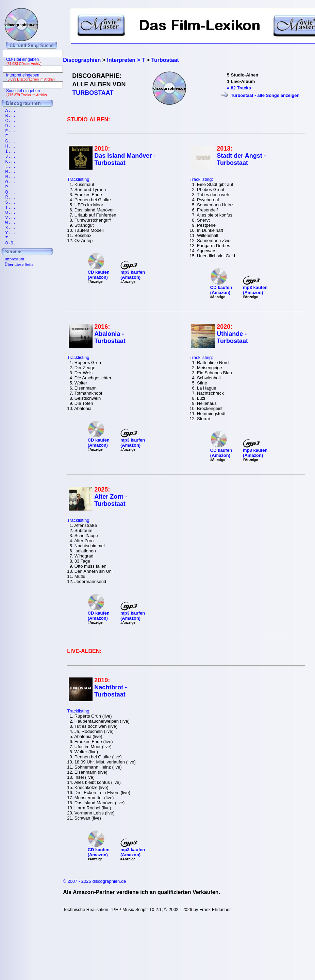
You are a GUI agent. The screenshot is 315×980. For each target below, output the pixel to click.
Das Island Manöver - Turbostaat (125, 159)
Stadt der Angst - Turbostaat (241, 159)
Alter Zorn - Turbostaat (111, 500)
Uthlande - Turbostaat (232, 337)
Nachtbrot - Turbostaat (111, 691)
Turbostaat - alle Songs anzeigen (265, 95)
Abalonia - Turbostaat (110, 337)
